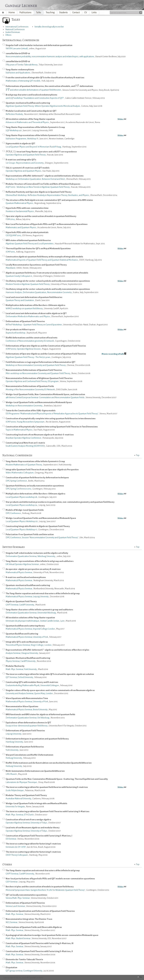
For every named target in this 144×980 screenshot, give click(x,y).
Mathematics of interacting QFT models (23, 81)
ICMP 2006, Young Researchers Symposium (25, 422)
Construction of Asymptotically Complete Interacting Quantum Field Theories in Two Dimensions (52, 427)
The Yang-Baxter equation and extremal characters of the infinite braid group (43, 593)
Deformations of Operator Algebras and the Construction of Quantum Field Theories (46, 346)
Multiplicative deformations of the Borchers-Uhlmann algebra (35, 305)
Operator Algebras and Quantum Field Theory (26, 155)
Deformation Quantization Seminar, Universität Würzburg (31, 613)
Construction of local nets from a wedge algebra (28, 820)
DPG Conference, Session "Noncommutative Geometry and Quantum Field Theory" (42, 538)
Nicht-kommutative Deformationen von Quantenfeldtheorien (35, 771)
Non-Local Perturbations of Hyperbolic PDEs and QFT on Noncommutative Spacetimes (47, 224)
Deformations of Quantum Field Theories (25, 321)
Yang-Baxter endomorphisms (20, 70)
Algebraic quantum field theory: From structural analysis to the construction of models (47, 273)
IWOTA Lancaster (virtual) (17, 49)
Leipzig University (14, 734)
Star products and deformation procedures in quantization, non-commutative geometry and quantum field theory (60, 502)
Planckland (11, 268)
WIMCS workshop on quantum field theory (24, 308)
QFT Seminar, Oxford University (20, 677)
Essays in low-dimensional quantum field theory (27, 726)
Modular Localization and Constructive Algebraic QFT (31, 111)
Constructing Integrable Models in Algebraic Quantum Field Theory (38, 526)
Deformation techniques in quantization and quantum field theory (37, 739)
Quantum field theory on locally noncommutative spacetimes (35, 486)
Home (3, 13)
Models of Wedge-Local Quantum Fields (25, 510)
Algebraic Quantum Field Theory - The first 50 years (28, 357)
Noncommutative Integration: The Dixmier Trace (29, 919)
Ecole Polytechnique (15, 790)
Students (63, 12)
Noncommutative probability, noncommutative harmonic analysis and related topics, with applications (50, 56)
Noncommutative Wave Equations (22, 706)
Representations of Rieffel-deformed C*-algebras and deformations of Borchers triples (47, 650)
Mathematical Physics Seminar (19, 572)
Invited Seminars (13, 32)
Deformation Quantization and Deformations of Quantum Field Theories (40, 911)
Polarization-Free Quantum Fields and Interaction (30, 534)
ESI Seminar (11, 839)
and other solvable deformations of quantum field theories (34, 90)
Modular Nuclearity (15, 666)
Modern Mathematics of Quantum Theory (24, 465)
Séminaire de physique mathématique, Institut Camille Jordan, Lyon (35, 621)
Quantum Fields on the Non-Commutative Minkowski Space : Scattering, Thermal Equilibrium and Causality (57, 779)
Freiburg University (14, 758)
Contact (76, 12)
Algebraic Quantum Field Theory (21, 601)
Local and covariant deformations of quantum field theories (34, 297)
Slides (121, 119)
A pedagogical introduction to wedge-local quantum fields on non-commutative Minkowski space (52, 935)
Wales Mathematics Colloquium (20, 473)
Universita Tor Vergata (15, 807)
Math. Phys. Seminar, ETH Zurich (20, 815)
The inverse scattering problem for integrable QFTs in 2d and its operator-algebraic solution (50, 674)
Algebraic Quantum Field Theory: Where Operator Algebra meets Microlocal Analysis (43, 106)
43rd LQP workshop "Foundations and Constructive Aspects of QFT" (35, 98)
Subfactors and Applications (18, 73)
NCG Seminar (12, 922)
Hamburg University (15, 742)
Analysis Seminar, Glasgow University (22, 653)
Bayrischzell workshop (16, 333)
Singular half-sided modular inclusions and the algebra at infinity (37, 553)
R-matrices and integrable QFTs (21, 160)
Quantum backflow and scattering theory (25, 626)
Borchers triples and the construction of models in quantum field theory (74, 887)
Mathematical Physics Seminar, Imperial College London (30, 629)
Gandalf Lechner (21, 5)
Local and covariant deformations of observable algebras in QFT (36, 313)
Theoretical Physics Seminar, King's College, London (29, 645)
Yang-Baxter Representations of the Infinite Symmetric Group (35, 127)
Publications (25, 12)
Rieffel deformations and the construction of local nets (32, 338)
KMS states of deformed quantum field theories (28, 240)
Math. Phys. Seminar (15, 914)
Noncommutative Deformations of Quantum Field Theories (34, 370)
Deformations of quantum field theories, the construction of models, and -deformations (49, 86)
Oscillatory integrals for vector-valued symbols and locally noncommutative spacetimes (74, 281)
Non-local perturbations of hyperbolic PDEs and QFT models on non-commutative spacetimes (50, 879)
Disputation (11, 967)
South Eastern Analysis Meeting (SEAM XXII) (25, 446)
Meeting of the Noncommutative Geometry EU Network (30, 389)
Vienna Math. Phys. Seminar (18, 898)
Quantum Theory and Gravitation (20, 300)
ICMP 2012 (10, 252)
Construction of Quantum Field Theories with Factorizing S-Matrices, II (39, 951)
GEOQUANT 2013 (14, 235)
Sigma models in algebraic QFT (20, 144)
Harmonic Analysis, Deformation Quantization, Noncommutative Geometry (39, 292)
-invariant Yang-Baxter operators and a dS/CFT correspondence (41, 152)
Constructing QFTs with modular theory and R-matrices (32, 682)
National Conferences (15, 29)
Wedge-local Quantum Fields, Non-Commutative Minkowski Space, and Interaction (45, 394)
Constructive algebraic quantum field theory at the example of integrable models (44, 257)
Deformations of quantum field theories (25, 747)
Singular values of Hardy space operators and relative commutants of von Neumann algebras (50, 690)
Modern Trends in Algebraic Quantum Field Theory (28, 284)
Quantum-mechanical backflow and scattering (28, 103)
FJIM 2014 (10, 219)
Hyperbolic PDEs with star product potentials (27, 232)
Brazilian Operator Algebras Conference (24, 438)
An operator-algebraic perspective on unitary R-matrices (33, 569)
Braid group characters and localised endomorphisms (31, 95)
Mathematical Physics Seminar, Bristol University (27, 710)
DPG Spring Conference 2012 (19, 489)
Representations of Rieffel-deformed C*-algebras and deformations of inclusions (45, 176)
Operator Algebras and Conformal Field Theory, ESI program (32, 381)
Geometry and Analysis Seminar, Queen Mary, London (29, 693)
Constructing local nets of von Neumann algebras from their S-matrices (40, 435)
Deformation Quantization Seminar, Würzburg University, (31, 556)
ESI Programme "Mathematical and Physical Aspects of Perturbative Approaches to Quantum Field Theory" (52, 414)
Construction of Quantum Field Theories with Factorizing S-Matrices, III (40, 943)
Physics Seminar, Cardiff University (21, 661)
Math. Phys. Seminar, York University (21, 669)
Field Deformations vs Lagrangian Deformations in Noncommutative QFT (41, 362)
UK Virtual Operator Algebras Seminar (22, 564)
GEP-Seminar (12, 882)
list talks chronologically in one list (49, 27)
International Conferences (17, 27)
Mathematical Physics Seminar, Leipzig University (27, 597)
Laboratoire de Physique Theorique (21, 782)
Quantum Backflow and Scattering (22, 634)
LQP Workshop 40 (14, 130)
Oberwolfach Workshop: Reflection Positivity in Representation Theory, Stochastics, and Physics (47, 195)
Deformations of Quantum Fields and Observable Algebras (34, 927)
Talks (39, 12)
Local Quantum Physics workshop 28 (22, 497)
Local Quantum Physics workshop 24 (22, 505)
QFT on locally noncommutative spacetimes (26, 895)
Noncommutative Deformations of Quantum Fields (30, 386)
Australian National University (19, 799)
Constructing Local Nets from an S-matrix (25, 443)
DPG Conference (13, 513)
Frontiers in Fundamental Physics (20, 211)
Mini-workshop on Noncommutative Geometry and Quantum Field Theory (38, 373)
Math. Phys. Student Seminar (18, 938)
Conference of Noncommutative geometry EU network (30, 341)
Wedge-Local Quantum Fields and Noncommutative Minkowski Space (39, 402)
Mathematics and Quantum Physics (21, 227)
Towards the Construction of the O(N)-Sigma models (31, 411)
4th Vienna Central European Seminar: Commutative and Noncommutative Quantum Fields (45, 397)
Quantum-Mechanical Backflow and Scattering (28, 658)
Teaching (50, 12)
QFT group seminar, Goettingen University (24, 971)
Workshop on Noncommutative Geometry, (24, 406)
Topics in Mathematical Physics (19, 430)
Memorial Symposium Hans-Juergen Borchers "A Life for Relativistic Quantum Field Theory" (46, 890)
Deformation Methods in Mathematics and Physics (28, 316)
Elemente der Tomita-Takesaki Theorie (24, 959)
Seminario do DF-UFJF (16, 847)
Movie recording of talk (114, 354)
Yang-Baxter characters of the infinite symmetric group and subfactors (39, 610)
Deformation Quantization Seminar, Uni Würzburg (28, 718)
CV (86, 12)
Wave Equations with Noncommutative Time (27, 698)
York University (12, 750)
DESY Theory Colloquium (17, 855)
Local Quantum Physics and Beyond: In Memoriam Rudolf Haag (34, 147)
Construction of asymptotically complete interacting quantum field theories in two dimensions (51, 419)
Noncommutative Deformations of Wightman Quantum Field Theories (39, 378)
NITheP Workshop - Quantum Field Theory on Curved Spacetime (34, 325)
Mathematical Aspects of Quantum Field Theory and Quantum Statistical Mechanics (42, 260)
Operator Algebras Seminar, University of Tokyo (27, 823)
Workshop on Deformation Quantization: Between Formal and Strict (35, 179)
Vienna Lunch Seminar (15, 906)
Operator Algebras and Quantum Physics (24, 171)
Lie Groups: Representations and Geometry (25, 163)
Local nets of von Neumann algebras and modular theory (33, 828)
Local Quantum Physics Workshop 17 (22, 530)
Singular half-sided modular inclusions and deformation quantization (39, 45)
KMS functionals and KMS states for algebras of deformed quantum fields (40, 714)
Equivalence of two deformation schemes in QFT (28, 723)
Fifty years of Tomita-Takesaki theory (22, 65)
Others (8, 35)
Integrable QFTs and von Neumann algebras (27, 642)
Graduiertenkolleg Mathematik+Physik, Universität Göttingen (32, 685)
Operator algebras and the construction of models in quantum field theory (41, 216)
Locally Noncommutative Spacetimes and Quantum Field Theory (36, 265)
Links (94, 12)
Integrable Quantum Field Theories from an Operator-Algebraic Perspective (42, 470)
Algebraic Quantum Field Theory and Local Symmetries (30, 244)
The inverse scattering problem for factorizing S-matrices (33, 844)
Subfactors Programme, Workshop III (22, 139)
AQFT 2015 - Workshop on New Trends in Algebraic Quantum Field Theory (38, 187)
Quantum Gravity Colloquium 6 (19, 276)
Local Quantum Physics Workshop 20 (22, 521)
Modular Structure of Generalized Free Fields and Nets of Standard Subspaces (43, 184)
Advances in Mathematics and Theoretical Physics (27, 122)
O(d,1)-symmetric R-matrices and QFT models (28, 168)
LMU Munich (11, 774)
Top (138, 455)
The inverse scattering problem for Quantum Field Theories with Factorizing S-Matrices (48, 811)
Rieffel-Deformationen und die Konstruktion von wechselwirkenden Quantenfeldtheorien (49, 763)
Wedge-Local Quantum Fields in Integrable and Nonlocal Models (36, 803)
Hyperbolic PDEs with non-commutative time (27, 208)
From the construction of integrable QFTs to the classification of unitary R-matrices (45, 78)
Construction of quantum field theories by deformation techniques (37, 478)
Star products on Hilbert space (74, 330)
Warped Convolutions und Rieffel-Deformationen (29, 755)
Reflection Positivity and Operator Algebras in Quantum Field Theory (39, 192)
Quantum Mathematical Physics (20, 203)
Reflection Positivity (14, 114)
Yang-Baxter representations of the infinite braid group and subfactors (40, 561)
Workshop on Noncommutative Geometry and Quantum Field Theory (36, 365)
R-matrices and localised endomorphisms (26, 577)
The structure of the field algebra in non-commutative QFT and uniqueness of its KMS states (49, 200)
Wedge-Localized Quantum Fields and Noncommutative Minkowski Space (74, 518)
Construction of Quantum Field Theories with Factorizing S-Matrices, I (39, 836)
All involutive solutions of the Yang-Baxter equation (74, 119)
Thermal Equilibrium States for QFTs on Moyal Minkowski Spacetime (74, 249)
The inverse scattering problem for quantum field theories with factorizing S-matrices (74, 787)
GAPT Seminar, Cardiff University (20, 605)
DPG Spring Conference (16, 481)
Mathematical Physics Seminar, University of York (27, 637)
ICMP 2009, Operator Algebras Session (23, 349)
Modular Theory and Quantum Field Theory (26, 795)
